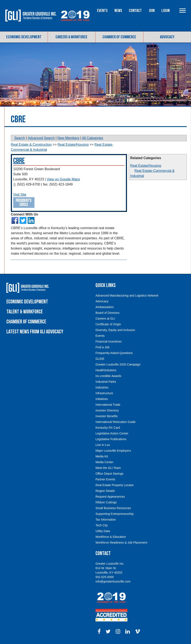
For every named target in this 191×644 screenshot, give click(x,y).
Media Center (104, 462)
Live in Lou (103, 445)
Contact (135, 11)
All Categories (93, 138)
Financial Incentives (109, 341)
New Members (68, 138)
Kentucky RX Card (108, 428)
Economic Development (24, 37)
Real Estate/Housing (146, 166)
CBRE (19, 161)
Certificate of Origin (108, 324)
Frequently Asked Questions (114, 353)
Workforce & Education (111, 537)
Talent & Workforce (25, 312)
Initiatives (102, 399)
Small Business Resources (113, 508)
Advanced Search (41, 138)
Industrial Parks (106, 382)
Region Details (105, 491)
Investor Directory (107, 410)
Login (166, 11)
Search (20, 138)
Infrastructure (104, 393)
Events (102, 11)
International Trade (108, 405)
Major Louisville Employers (113, 451)
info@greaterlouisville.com (113, 581)
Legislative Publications (111, 439)
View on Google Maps (63, 179)
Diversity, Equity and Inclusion (115, 330)
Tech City (102, 525)
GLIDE (100, 359)
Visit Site (20, 195)
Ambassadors (105, 307)
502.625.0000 (105, 577)
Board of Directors (108, 313)
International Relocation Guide (115, 422)
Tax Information (106, 520)
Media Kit (102, 456)
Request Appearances (110, 497)
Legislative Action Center (112, 433)
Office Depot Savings (109, 474)
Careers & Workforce (71, 37)
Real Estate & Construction (31, 145)
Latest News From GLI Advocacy (35, 332)
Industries (102, 387)
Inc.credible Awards (108, 376)
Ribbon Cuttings (106, 502)
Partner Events (105, 479)
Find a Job (102, 347)
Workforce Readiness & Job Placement (121, 543)
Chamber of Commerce (119, 37)
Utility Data (103, 531)
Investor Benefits (107, 416)
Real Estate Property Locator (115, 485)
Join (152, 11)
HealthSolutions (106, 370)
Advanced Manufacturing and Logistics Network (127, 296)
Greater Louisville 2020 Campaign (118, 364)
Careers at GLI (105, 318)
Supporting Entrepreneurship (115, 514)
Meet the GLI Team (108, 468)
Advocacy (167, 37)
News (118, 11)
